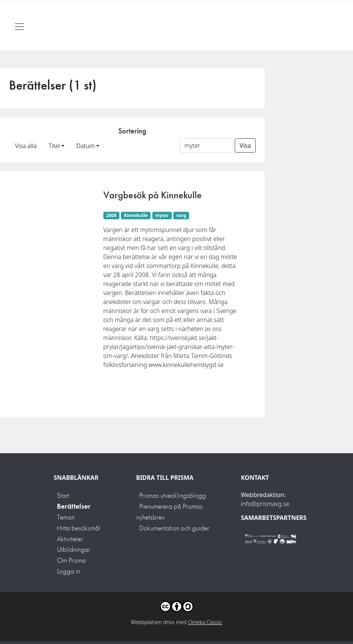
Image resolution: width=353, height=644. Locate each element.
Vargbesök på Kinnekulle (153, 195)
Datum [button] (86, 146)
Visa (245, 145)
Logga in (69, 571)
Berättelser (74, 506)
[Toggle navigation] (19, 27)
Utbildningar (74, 549)
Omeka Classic (205, 622)
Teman (66, 517)
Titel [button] (54, 146)
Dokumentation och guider (174, 528)
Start (63, 495)
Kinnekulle (136, 215)
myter (162, 215)
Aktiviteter (70, 539)
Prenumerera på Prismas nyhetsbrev (169, 512)
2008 (111, 215)
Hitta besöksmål (79, 528)
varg (181, 215)
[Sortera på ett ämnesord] (206, 145)
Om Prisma (71, 560)
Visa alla (26, 146)
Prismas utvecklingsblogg (173, 495)
